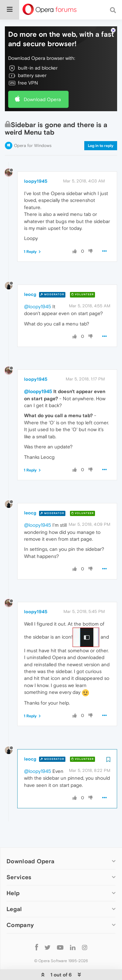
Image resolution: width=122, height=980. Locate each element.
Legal (14, 894)
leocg (30, 279)
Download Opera (42, 84)
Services (19, 862)
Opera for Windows (33, 130)
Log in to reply (101, 130)
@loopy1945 (38, 291)
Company (20, 910)
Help (13, 878)
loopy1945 (36, 166)
